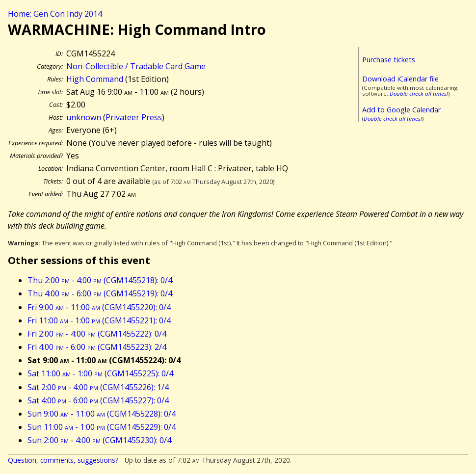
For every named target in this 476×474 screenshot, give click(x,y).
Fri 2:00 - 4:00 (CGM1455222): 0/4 (97, 334)
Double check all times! (419, 93)
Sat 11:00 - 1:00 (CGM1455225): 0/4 (100, 373)
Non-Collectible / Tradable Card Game (136, 66)
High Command (95, 79)
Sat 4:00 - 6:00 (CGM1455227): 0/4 (98, 400)
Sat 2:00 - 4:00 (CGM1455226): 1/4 (98, 387)
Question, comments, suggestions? (63, 460)
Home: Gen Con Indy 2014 (55, 14)
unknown (84, 117)
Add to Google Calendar (401, 110)
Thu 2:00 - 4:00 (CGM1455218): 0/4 (100, 280)
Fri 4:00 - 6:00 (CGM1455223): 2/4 (97, 347)
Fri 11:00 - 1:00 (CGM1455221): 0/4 (99, 320)
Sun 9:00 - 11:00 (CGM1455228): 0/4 (102, 414)
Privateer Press (134, 117)
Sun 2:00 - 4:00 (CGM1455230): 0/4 (99, 440)
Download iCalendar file (400, 79)
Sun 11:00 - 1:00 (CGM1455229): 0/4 (102, 427)
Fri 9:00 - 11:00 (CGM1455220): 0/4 (99, 307)
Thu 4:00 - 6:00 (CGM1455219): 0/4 (100, 293)
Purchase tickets (389, 60)
